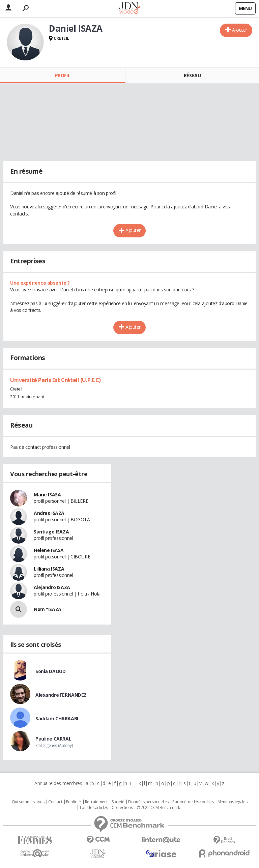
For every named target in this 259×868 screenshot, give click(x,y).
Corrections (122, 808)
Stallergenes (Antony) (54, 745)
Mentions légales (232, 802)
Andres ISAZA (49, 513)
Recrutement (96, 802)
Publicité (74, 802)
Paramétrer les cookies (193, 802)
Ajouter (240, 30)
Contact (55, 802)
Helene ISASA (49, 550)
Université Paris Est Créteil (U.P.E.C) (55, 380)
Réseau (192, 75)
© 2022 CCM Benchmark (158, 808)
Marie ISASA (47, 495)
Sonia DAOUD (50, 671)
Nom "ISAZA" (49, 609)
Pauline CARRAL (53, 739)
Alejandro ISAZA (52, 587)
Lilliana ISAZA (49, 569)
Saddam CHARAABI (57, 718)
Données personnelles (148, 802)
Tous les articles (93, 808)
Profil (63, 75)
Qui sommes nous (28, 802)
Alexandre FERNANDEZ (61, 695)
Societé (118, 802)
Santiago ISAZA (51, 532)
